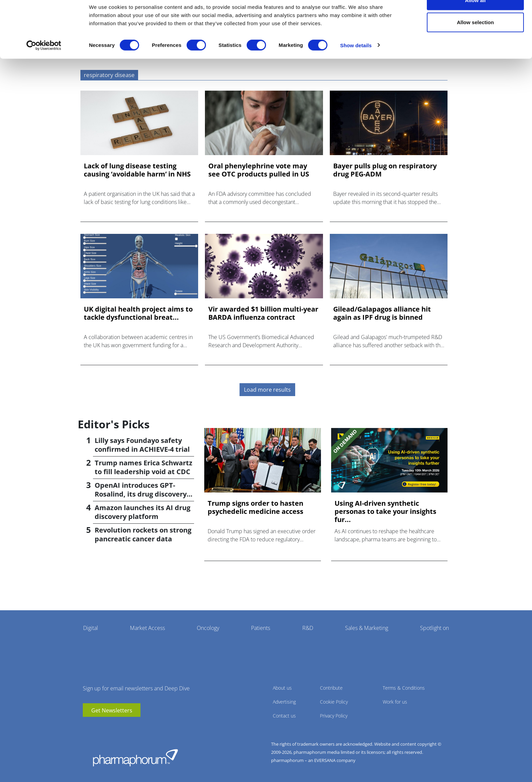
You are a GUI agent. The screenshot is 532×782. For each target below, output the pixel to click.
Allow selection (475, 40)
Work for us (395, 702)
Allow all (476, 18)
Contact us (284, 716)
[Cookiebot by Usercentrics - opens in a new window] (44, 63)
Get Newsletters (112, 710)
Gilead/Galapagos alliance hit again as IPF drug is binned (382, 313)
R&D (308, 628)
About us (282, 688)
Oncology (208, 628)
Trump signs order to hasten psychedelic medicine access (255, 507)
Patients (261, 628)
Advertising (284, 702)
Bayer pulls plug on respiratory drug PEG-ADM (385, 170)
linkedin (98, 727)
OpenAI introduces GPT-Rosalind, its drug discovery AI (141, 494)
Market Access (147, 628)
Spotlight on (434, 628)
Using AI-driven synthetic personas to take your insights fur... (385, 511)
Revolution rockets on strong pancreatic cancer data (143, 534)
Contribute (331, 688)
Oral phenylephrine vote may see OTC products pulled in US (259, 170)
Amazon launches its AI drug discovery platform (142, 512)
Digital (91, 628)
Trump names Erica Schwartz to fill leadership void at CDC (144, 467)
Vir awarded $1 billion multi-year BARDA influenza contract (263, 313)
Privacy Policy (334, 716)
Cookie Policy (334, 702)
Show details (356, 63)
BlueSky (108, 727)
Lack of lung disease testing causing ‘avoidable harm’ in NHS (137, 170)
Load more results (267, 390)
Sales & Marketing (367, 628)
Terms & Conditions (404, 688)
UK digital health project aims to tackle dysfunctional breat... (138, 313)
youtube (88, 727)
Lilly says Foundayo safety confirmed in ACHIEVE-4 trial (142, 445)
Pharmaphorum (135, 758)
